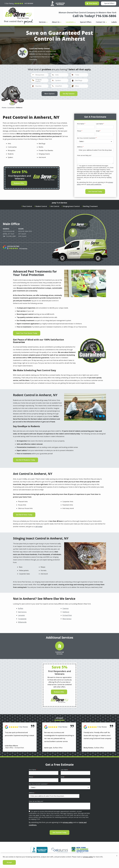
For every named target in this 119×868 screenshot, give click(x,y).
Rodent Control (41, 206)
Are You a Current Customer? (86, 138)
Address (80, 147)
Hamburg (66, 612)
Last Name (100, 124)
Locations (70, 22)
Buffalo (21, 608)
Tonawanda (22, 619)
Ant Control (55, 206)
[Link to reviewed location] (20, 727)
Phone (79, 131)
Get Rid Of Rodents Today (26, 460)
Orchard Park (67, 615)
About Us (56, 22)
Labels (114, 22)
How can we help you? (84, 155)
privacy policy (68, 822)
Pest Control (27, 206)
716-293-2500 (11, 236)
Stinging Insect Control (71, 206)
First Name (81, 124)
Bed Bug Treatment (91, 206)
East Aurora (22, 612)
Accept (9, 862)
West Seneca (67, 619)
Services (43, 22)
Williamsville (22, 622)
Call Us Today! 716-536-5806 (94, 16)
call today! (39, 527)
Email (98, 131)
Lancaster (21, 615)
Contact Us (101, 22)
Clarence (65, 608)
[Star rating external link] (19, 3)
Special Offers (86, 22)
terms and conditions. (94, 184)
